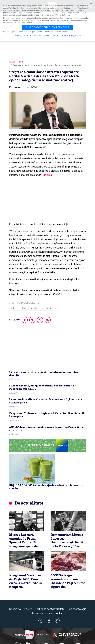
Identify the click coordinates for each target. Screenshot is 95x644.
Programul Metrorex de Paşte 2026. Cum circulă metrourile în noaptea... (47, 415)
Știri (21, 62)
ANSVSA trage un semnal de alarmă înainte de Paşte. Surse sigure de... (46, 429)
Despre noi (15, 609)
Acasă (12, 62)
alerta (34, 308)
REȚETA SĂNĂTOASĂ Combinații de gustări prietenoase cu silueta (46, 487)
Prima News (24, 635)
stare (24, 308)
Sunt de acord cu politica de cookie (47, 27)
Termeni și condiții (42, 613)
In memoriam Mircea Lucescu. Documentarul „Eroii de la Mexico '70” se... (46, 401)
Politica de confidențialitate (50, 609)
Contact (59, 613)
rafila (14, 308)
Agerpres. (47, 175)
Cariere (28, 609)
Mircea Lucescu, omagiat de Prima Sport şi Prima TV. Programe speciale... (43, 387)
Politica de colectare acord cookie (32, 36)
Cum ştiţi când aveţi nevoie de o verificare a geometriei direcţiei (44, 374)
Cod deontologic (77, 609)
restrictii (46, 308)
